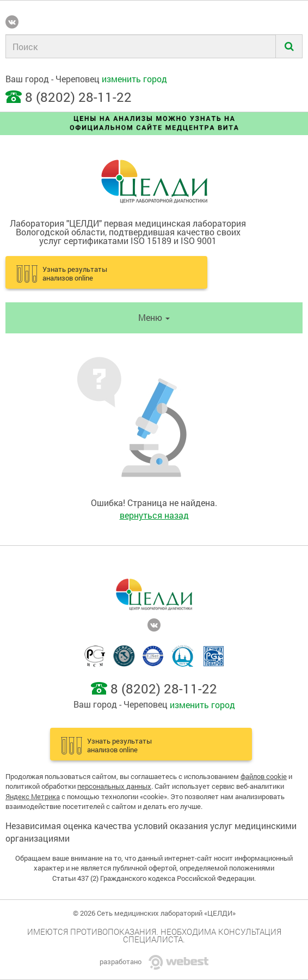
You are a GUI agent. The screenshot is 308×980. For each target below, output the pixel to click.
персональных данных (114, 786)
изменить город (134, 79)
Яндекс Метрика (33, 796)
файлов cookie (264, 776)
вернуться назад (154, 515)
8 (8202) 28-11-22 (78, 97)
